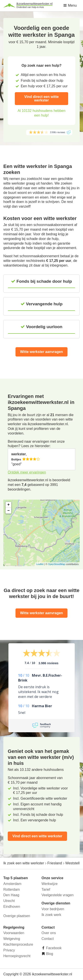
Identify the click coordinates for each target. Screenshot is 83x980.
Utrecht (9, 901)
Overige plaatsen (17, 916)
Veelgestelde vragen (58, 895)
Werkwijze (50, 884)
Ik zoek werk (51, 915)
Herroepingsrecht (17, 956)
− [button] (9, 511)
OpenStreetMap (57, 564)
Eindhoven (12, 907)
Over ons (49, 933)
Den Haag (11, 895)
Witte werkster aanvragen (42, 352)
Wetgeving (12, 939)
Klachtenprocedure (18, 944)
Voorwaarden (14, 933)
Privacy (9, 950)
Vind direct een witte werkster (41, 98)
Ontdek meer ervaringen (27, 472)
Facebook (53, 948)
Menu (70, 5)
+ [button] (9, 505)
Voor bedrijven (53, 909)
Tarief (46, 889)
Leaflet (40, 564)
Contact (48, 939)
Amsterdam (12, 884)
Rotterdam (12, 889)
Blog (49, 954)
